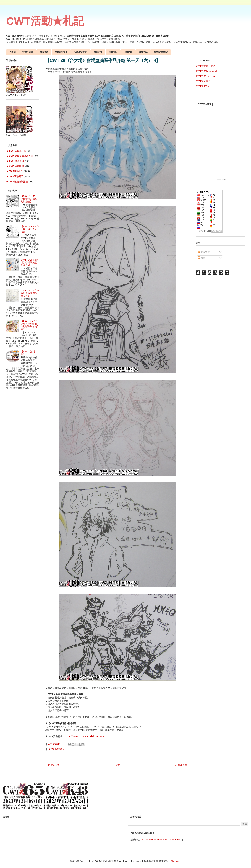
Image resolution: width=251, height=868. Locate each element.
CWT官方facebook (207, 71)
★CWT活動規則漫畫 (17, 182)
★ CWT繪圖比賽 (15, 166)
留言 (202, 258)
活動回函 (128, 52)
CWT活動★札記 (45, 21)
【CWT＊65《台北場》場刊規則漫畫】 (30, 229)
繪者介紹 (44, 52)
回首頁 (13, 52)
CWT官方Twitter (206, 76)
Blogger (176, 861)
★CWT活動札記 (57, 749)
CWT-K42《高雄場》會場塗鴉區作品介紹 (30, 262)
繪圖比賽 (98, 52)
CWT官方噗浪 (203, 81)
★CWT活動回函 (15, 176)
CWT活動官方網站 (206, 66)
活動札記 (113, 52)
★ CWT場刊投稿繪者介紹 (20, 156)
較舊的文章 (181, 765)
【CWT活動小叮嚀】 (29, 353)
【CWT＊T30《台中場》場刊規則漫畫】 (29, 199)
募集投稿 (143, 52)
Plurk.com (221, 179)
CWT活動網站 (161, 52)
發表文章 (204, 252)
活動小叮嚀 (28, 52)
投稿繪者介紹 (81, 52)
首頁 (117, 765)
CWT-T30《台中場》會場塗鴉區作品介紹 (30, 293)
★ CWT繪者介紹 (15, 161)
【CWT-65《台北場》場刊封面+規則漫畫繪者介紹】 (30, 325)
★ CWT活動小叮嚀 (16, 151)
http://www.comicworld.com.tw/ (84, 736)
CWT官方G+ (202, 86)
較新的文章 (54, 765)
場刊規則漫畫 (61, 52)
